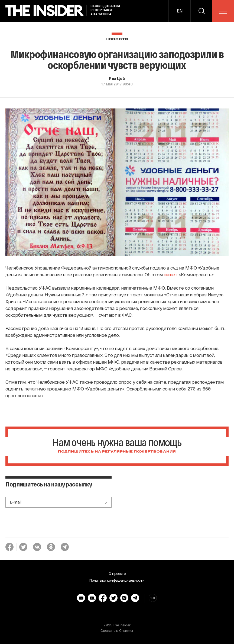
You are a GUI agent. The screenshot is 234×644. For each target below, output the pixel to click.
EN (180, 11)
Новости (117, 39)
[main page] (45, 11)
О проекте (117, 573)
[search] (201, 11)
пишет (171, 274)
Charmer (126, 630)
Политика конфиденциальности (117, 580)
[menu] (223, 11)
